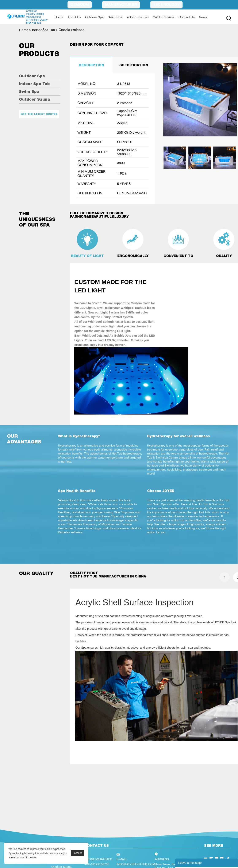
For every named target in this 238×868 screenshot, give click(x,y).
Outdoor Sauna (164, 17)
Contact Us (187, 17)
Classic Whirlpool (72, 30)
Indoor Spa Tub (137, 17)
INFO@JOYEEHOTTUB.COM (136, 864)
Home (59, 17)
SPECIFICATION (134, 65)
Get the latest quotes (39, 114)
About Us (74, 17)
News (203, 17)
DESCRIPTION (91, 65)
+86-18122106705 (97, 864)
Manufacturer (121, 5)
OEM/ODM (80, 5)
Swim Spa (115, 17)
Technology (166, 5)
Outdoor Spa (94, 17)
